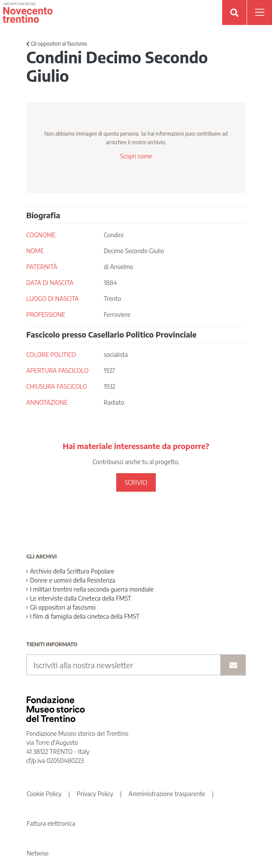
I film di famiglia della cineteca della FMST (83, 616)
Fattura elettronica (51, 823)
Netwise (38, 853)
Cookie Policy (44, 794)
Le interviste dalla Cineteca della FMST (79, 598)
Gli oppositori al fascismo (57, 44)
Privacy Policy (95, 794)
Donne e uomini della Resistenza (71, 580)
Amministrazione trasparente (167, 794)
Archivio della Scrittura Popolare (70, 571)
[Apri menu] (260, 12)
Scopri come (136, 156)
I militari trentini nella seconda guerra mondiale (90, 589)
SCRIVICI (136, 482)
